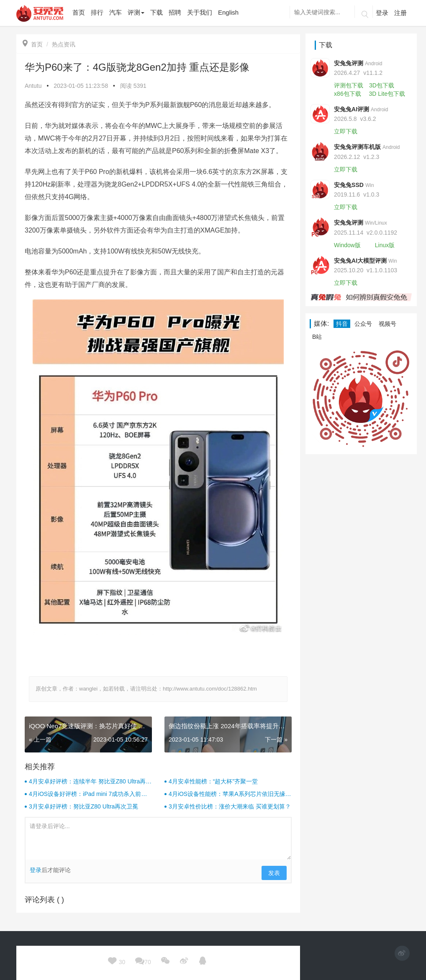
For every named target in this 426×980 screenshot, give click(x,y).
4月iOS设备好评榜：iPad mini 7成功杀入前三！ (85, 794)
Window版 (347, 245)
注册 (400, 13)
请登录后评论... (158, 839)
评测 (136, 12)
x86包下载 (348, 94)
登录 (382, 13)
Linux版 (385, 245)
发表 (274, 873)
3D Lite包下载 (387, 94)
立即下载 (346, 131)
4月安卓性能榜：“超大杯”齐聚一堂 (213, 781)
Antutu (33, 86)
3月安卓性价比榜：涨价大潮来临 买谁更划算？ (230, 806)
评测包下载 (349, 85)
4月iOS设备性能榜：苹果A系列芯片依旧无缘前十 (230, 794)
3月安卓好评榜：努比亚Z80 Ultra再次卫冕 (83, 806)
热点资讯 (64, 44)
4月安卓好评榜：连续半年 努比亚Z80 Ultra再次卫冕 (90, 782)
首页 (33, 44)
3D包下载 (382, 85)
